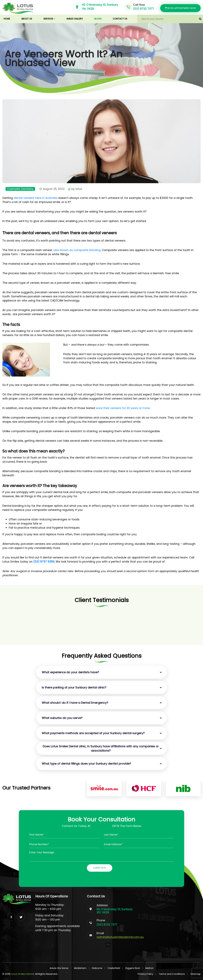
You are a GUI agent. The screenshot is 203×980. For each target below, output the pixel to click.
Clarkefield (114, 968)
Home (10, 19)
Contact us (120, 19)
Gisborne (97, 968)
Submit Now (100, 868)
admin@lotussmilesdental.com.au (120, 937)
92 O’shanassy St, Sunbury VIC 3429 (115, 911)
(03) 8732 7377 (143, 9)
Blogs (98, 19)
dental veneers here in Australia (36, 198)
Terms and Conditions (173, 974)
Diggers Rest (133, 968)
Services (49, 19)
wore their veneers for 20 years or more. (123, 408)
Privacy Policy (147, 974)
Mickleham (80, 968)
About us (27, 19)
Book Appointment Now (180, 8)
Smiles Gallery (75, 19)
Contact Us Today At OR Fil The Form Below (102, 826)
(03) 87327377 (101, 826)
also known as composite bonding (77, 250)
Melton (149, 968)
